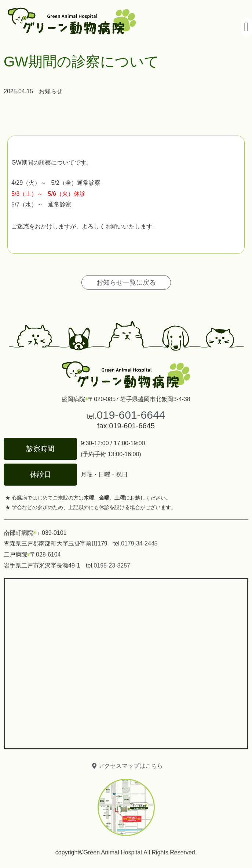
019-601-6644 (131, 415)
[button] (246, 27)
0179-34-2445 (139, 543)
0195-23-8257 (112, 566)
